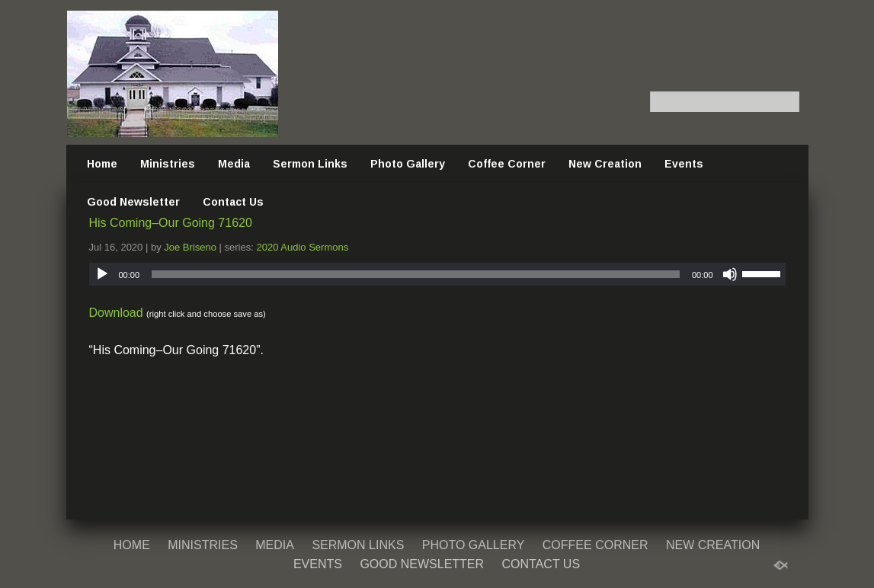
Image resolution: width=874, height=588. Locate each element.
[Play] (102, 274)
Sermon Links (310, 164)
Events (684, 164)
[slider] (416, 274)
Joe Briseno (190, 247)
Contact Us (233, 202)
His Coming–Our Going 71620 (171, 223)
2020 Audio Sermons (302, 247)
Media (234, 164)
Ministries (168, 164)
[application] (437, 274)
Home (102, 164)
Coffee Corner (507, 164)
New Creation (605, 164)
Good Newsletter (133, 202)
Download (116, 313)
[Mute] (730, 274)
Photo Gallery (408, 164)
